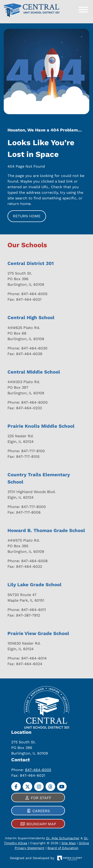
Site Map (69, 843)
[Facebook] (16, 787)
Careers (41, 811)
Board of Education (63, 848)
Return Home (27, 216)
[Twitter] (27, 787)
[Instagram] (39, 787)
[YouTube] (62, 787)
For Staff (41, 798)
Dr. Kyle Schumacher (63, 838)
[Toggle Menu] (83, 10)
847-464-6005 (38, 770)
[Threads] (50, 787)
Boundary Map (41, 824)
